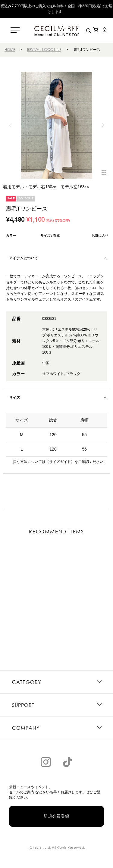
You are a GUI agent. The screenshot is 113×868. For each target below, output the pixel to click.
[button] (103, 125)
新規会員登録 (56, 816)
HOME (10, 50)
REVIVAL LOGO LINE (44, 50)
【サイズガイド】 (60, 462)
